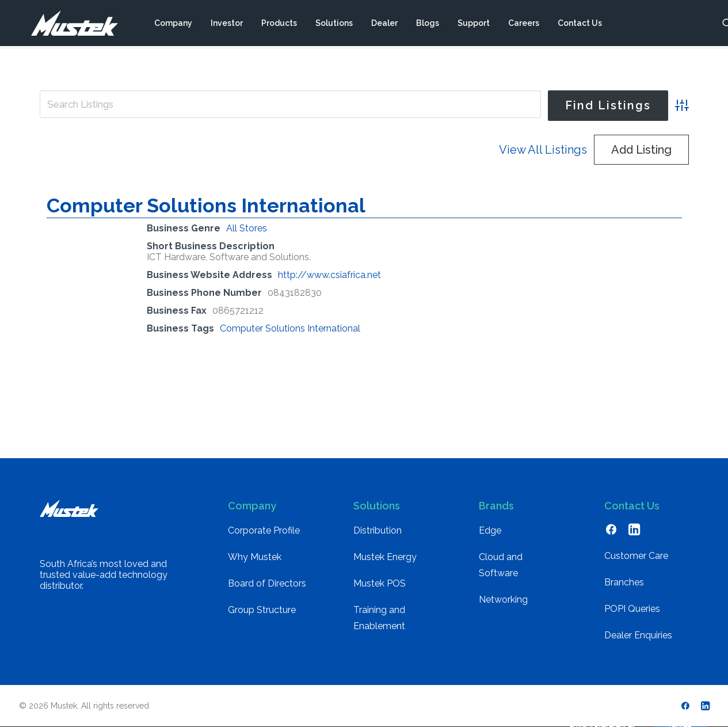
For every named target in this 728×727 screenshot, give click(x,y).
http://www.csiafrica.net (329, 275)
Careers (523, 25)
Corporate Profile (264, 530)
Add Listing (641, 150)
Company (173, 25)
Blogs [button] (427, 25)
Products (279, 25)
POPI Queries (632, 609)
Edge (490, 530)
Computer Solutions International (206, 205)
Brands (496, 506)
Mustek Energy (385, 557)
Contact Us (579, 25)
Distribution (378, 530)
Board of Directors (267, 583)
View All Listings (543, 150)
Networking (503, 600)
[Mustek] (68, 25)
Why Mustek (255, 557)
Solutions (333, 25)
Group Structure (262, 610)
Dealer (384, 25)
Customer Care (636, 556)
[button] (611, 532)
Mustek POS (380, 583)
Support (473, 25)
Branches (624, 582)
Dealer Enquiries (638, 635)
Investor (226, 25)
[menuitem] (173, 25)
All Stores (247, 228)
